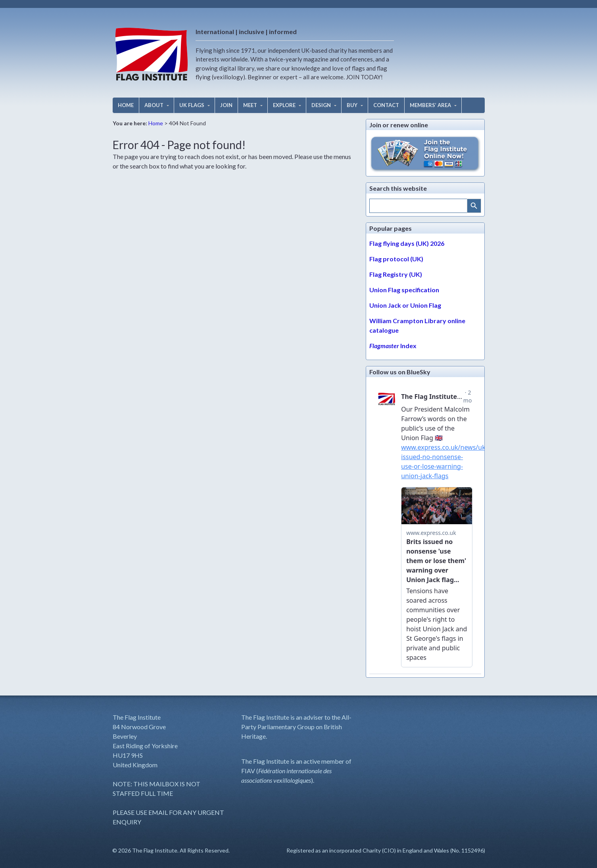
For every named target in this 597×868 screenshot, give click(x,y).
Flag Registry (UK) (396, 274)
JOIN (226, 105)
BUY (352, 105)
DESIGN (321, 105)
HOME (126, 105)
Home (156, 123)
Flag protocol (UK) (396, 259)
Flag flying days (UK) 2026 (407, 243)
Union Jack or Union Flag (405, 305)
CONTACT (386, 105)
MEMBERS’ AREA (430, 105)
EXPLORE (284, 105)
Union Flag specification (404, 290)
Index (393, 346)
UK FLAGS (192, 105)
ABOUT (154, 105)
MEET (250, 105)
